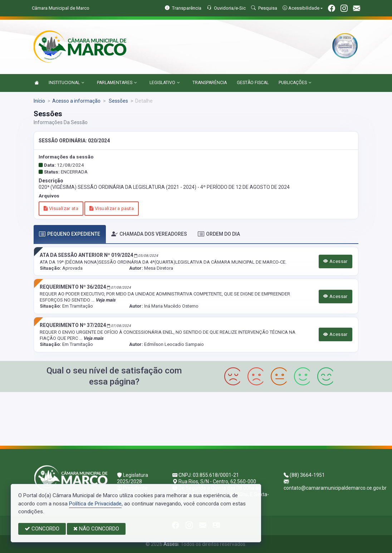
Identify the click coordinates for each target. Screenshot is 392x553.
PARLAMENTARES (117, 83)
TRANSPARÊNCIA (210, 83)
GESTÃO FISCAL (253, 83)
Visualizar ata (61, 208)
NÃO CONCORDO (96, 529)
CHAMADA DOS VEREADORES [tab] (149, 234)
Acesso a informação (76, 101)
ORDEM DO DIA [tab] (219, 234)
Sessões (118, 101)
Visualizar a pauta (112, 208)
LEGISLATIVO (165, 83)
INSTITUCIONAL (67, 83)
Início (39, 101)
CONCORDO (42, 529)
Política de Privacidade (95, 504)
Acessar (335, 261)
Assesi (171, 544)
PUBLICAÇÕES (295, 83)
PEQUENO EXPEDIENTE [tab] (70, 234)
